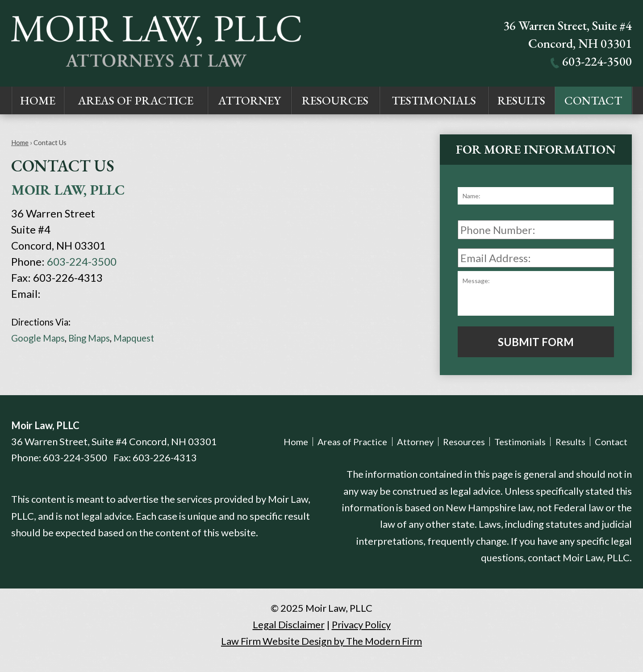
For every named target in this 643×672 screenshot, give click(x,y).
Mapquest (134, 338)
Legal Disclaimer (289, 624)
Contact (593, 100)
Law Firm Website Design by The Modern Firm (321, 641)
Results (521, 100)
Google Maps (38, 338)
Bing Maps (89, 338)
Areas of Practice (136, 100)
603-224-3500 (597, 61)
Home (38, 100)
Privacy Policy (361, 624)
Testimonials (434, 100)
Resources (335, 100)
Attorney (250, 100)
